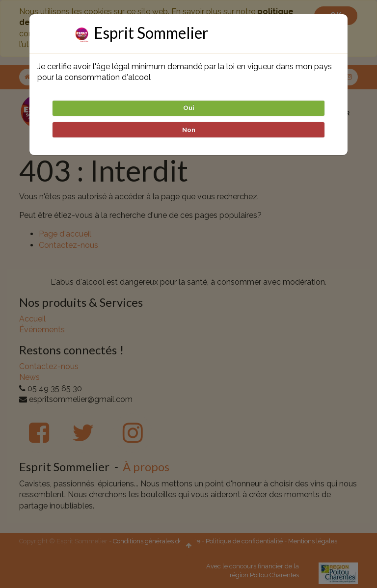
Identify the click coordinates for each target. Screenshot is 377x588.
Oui (189, 108)
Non (189, 130)
